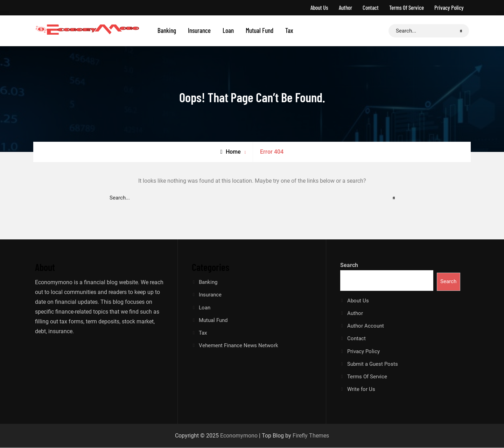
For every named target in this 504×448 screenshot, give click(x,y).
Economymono (239, 436)
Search (349, 265)
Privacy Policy (449, 7)
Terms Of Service (407, 7)
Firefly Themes (311, 436)
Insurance (199, 30)
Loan (228, 30)
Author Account (366, 327)
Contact (371, 7)
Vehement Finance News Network (239, 345)
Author (345, 7)
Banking (167, 30)
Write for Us (361, 390)
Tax (289, 30)
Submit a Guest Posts (373, 364)
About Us (319, 7)
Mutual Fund (260, 30)
